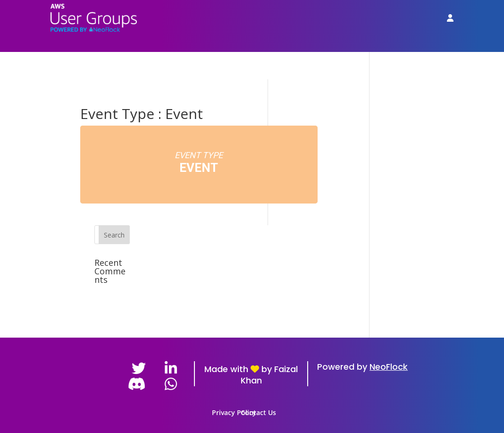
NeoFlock (389, 367)
